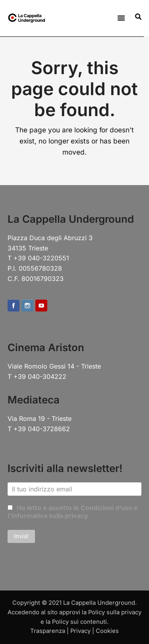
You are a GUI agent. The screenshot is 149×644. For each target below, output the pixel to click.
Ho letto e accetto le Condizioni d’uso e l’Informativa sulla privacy (73, 512)
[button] (121, 18)
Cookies (107, 631)
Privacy (80, 631)
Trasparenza (48, 631)
